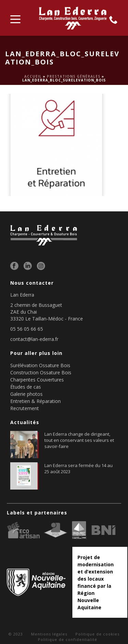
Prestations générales (74, 76)
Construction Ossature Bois (41, 372)
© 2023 (16, 634)
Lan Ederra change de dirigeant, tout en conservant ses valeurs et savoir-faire (79, 440)
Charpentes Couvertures (37, 380)
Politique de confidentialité (68, 639)
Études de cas (26, 387)
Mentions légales (49, 634)
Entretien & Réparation (35, 401)
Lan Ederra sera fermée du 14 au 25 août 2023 (79, 468)
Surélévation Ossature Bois (40, 365)
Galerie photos (26, 394)
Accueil (33, 76)
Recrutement (25, 408)
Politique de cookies (97, 634)
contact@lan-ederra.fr (34, 339)
